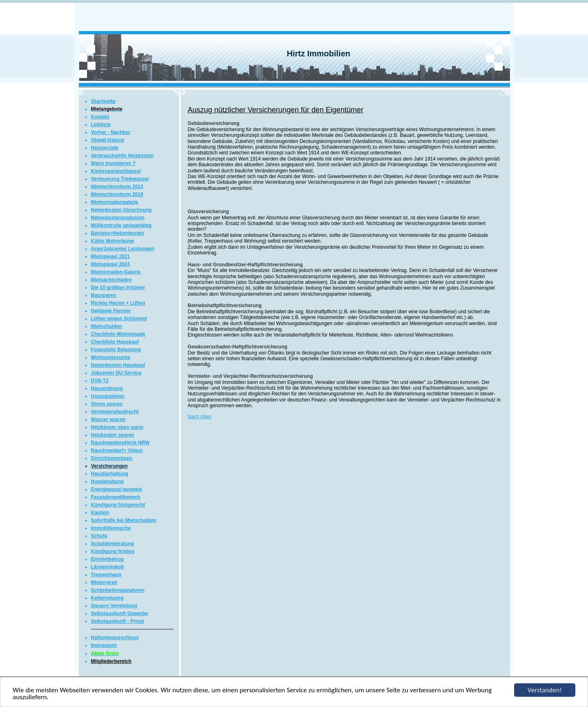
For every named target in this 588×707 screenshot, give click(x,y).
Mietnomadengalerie (115, 202)
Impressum (104, 645)
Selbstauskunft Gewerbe (120, 613)
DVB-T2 (100, 381)
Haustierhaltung (110, 474)
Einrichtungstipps (112, 458)
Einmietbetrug (108, 559)
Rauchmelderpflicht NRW (120, 443)
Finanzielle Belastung (116, 350)
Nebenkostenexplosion (118, 218)
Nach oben (200, 417)
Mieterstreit (104, 582)
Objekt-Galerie (108, 140)
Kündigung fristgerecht (118, 505)
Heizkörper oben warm (117, 427)
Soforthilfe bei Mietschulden (124, 520)
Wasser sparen (108, 419)
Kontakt (100, 117)
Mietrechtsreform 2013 (117, 187)
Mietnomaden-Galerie (116, 272)
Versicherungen (109, 466)
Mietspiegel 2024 (110, 264)
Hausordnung (107, 388)
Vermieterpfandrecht (115, 412)
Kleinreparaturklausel (116, 171)
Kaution (100, 513)
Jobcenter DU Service (116, 373)
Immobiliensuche (111, 528)
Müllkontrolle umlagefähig (121, 225)
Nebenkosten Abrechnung (121, 210)
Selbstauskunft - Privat (118, 621)
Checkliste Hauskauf (115, 342)
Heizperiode (105, 148)
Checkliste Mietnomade (118, 334)
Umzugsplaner (108, 396)
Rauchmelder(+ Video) (117, 451)
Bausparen (104, 295)
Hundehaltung (108, 482)
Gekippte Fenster (111, 311)
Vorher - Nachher (111, 132)
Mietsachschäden (111, 280)
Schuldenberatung (112, 544)
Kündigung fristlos (113, 551)
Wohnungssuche (111, 357)
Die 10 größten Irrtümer (118, 288)
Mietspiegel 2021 (110, 256)
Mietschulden (107, 326)
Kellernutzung (107, 598)
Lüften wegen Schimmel (119, 319)
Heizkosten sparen (113, 435)
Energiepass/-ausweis (117, 489)
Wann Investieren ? (114, 163)
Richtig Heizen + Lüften (118, 303)
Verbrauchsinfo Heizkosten (122, 156)
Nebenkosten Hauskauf (118, 365)
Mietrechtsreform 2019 (117, 194)
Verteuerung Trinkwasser (120, 179)
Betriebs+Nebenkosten (118, 233)
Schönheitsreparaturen (118, 590)
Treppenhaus (106, 575)
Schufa (99, 536)
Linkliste (101, 125)
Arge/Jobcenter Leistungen (123, 249)
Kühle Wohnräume (113, 241)
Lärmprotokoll (108, 567)
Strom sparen (107, 404)
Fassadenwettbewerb (116, 497)
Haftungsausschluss (115, 638)
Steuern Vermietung (114, 606)
